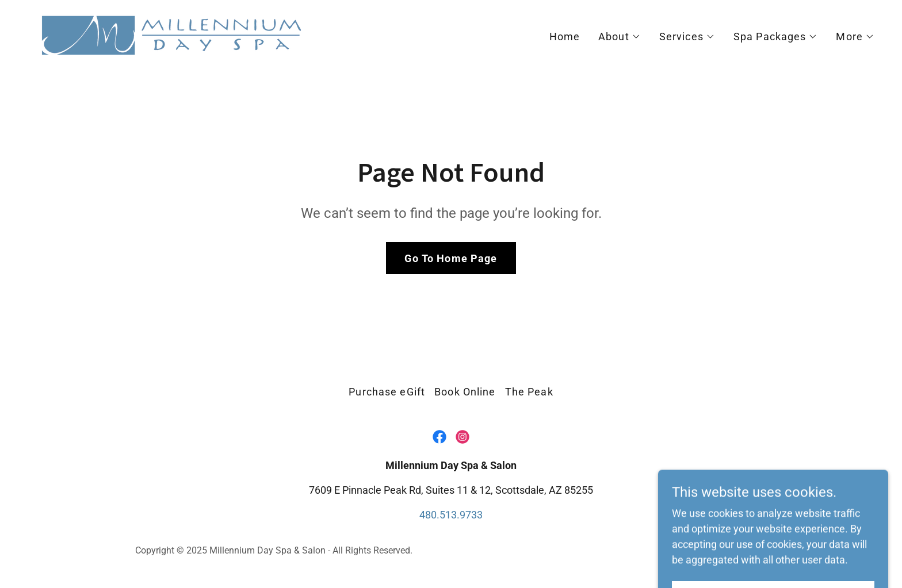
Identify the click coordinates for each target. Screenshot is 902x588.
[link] (171, 34)
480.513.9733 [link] (451, 515)
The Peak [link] (529, 392)
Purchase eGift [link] (387, 392)
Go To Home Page (451, 258)
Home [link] (565, 36)
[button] (620, 37)
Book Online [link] (465, 392)
